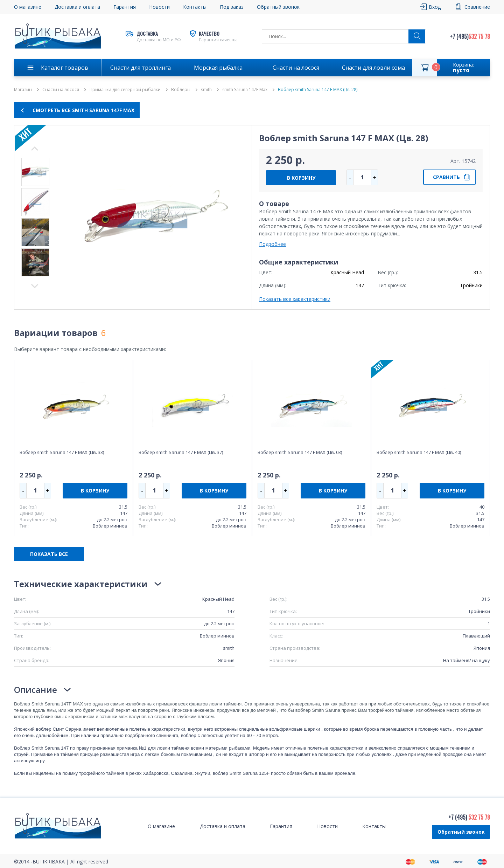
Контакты (195, 7)
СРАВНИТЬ (446, 177)
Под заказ (232, 7)
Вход (435, 7)
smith (206, 90)
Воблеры (181, 90)
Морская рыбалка (218, 68)
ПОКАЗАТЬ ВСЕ (49, 554)
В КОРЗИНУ (301, 178)
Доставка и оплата (77, 7)
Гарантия (125, 7)
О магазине (28, 7)
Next (35, 149)
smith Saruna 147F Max (245, 90)
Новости (159, 7)
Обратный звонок (278, 7)
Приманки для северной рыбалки (125, 90)
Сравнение (477, 7)
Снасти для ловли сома (373, 68)
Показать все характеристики (295, 299)
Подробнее (272, 244)
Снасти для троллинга (141, 68)
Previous (35, 286)
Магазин (23, 90)
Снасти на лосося (296, 68)
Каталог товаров (65, 68)
